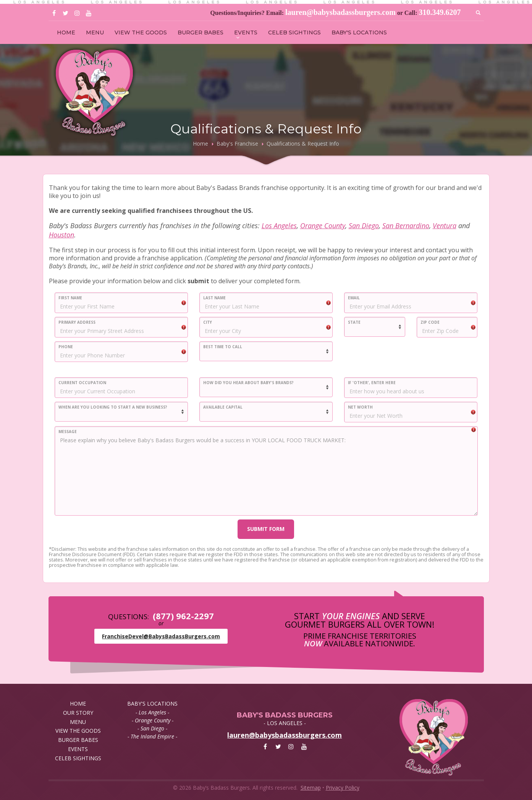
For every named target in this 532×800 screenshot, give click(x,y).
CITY (208, 322)
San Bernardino (406, 226)
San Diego (364, 226)
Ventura (445, 226)
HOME (66, 32)
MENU (95, 32)
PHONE (66, 347)
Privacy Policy (343, 788)
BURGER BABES (201, 32)
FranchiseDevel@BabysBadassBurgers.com (161, 636)
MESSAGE (68, 432)
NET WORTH (360, 407)
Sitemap (311, 788)
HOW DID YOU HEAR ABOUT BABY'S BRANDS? (248, 383)
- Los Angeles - (152, 712)
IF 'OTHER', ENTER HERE (372, 383)
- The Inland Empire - (152, 736)
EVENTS (246, 32)
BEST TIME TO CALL (223, 347)
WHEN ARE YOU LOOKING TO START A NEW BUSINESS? (113, 407)
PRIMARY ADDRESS (77, 322)
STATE (354, 322)
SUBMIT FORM (266, 529)
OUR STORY (78, 713)
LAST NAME (214, 298)
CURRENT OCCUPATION (82, 383)
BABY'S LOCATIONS (359, 32)
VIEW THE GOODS (141, 32)
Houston (61, 235)
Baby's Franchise (237, 144)
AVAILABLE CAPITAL (223, 407)
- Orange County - (153, 720)
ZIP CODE (430, 322)
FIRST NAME (70, 298)
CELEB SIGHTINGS (294, 32)
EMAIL (354, 298)
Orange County (323, 226)
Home (201, 144)
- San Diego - (152, 728)
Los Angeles (279, 226)
